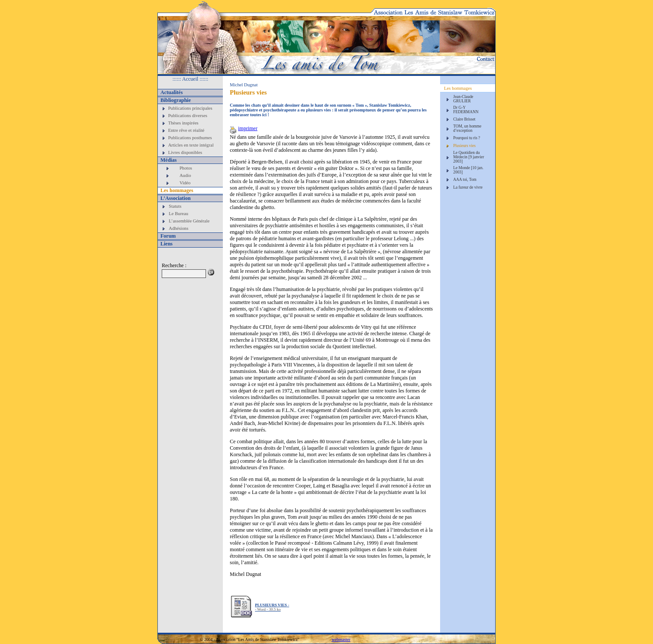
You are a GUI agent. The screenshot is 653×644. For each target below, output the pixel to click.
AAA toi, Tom (465, 180)
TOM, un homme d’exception (467, 128)
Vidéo (185, 183)
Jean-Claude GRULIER (463, 99)
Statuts (175, 206)
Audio (185, 175)
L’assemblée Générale (189, 221)
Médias (168, 160)
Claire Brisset (464, 119)
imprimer (244, 128)
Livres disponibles (185, 152)
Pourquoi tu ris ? (467, 138)
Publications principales (190, 108)
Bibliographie (176, 100)
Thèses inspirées (183, 123)
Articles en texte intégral (191, 145)
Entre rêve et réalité (186, 130)
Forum (168, 236)
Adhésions (178, 228)
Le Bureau (178, 214)
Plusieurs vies (464, 146)
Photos (186, 168)
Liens (167, 244)
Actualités (171, 92)
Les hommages (177, 190)
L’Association (176, 198)
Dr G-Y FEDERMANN (466, 110)
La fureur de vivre (468, 187)
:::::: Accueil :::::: (191, 79)
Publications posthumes (190, 138)
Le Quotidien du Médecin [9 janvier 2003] (469, 157)
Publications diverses (188, 116)
